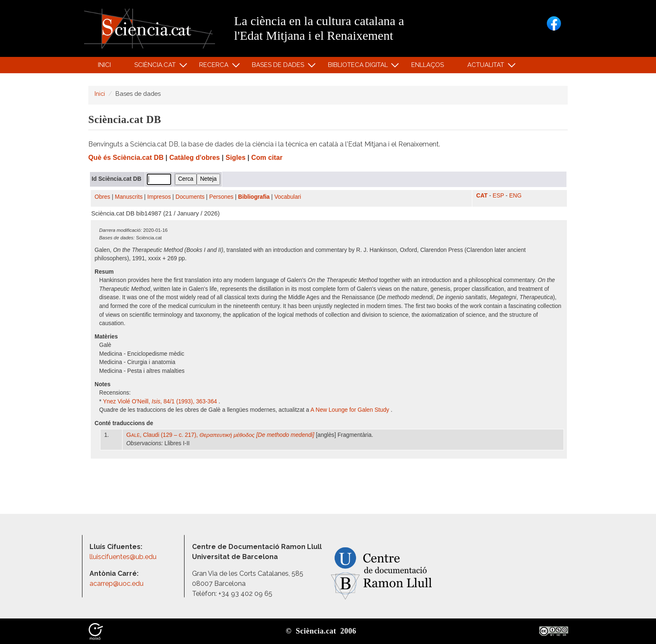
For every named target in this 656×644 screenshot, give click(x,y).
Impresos (159, 197)
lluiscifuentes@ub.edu (124, 557)
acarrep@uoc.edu (117, 584)
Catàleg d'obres (195, 158)
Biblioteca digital (359, 67)
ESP (498, 196)
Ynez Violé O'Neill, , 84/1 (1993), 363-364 (161, 402)
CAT (482, 196)
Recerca (215, 67)
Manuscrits (129, 197)
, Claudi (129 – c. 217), (220, 435)
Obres (102, 197)
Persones (221, 197)
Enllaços (428, 65)
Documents (190, 197)
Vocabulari (288, 197)
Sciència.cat (156, 67)
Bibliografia (254, 197)
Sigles (236, 158)
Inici (104, 65)
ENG (515, 196)
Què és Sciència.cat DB (126, 158)
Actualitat (487, 67)
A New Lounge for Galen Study (351, 410)
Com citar (267, 158)
